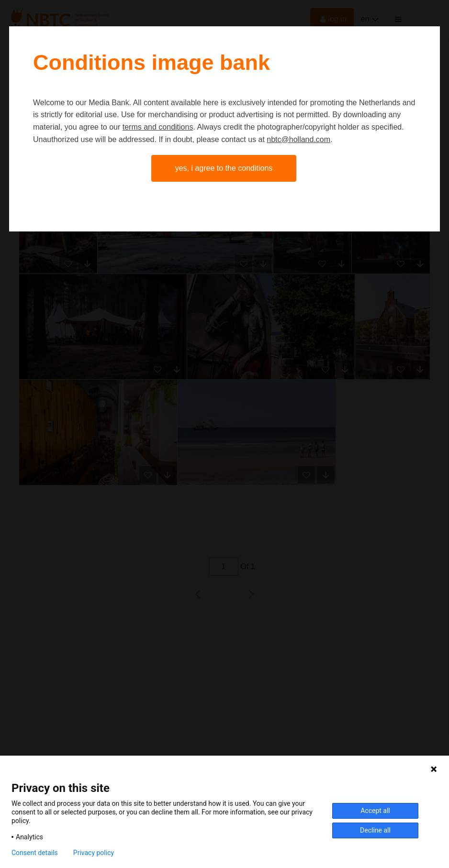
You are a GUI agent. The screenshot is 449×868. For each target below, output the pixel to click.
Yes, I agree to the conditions (224, 168)
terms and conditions (158, 127)
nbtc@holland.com (298, 139)
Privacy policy (94, 853)
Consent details (35, 853)
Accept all (375, 811)
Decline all (375, 830)
